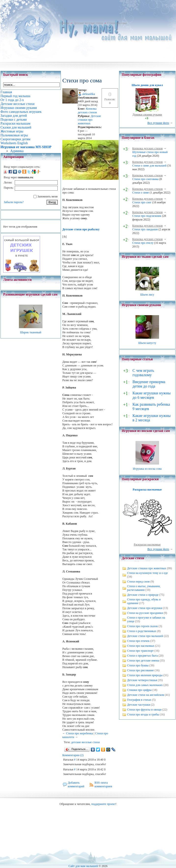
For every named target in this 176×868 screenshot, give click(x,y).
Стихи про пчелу (143, 243)
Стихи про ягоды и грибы (143, 714)
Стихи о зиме (141, 193)
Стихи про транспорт (140, 651)
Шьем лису (147, 295)
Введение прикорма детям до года (149, 384)
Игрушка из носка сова (147, 469)
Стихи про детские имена (143, 661)
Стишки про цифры (139, 690)
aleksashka (89, 94)
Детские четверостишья (142, 680)
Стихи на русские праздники (145, 613)
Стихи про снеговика (145, 179)
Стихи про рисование (141, 670)
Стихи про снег (142, 202)
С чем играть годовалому (143, 373)
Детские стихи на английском (146, 695)
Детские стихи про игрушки (145, 608)
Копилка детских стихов (87, 110)
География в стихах (139, 700)
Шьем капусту (147, 343)
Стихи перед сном (138, 582)
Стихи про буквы (138, 665)
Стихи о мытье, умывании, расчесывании (144, 588)
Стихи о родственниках (142, 631)
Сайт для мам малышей (83, 866)
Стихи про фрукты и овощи (144, 710)
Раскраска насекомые (147, 490)
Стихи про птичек (138, 641)
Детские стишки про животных (89, 120)
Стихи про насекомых (141, 646)
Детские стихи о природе (143, 595)
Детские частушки (139, 705)
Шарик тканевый (31, 332)
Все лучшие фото (158, 123)
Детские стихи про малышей (145, 636)
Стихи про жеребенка (80, 733)
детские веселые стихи (86, 742)
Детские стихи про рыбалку (81, 229)
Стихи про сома (117, 23)
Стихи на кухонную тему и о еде (148, 573)
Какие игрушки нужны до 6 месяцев (152, 395)
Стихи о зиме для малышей (149, 166)
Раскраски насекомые (147, 544)
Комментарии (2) (73, 755)
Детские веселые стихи (88, 23)
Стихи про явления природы (145, 675)
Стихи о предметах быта (142, 656)
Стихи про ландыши (145, 229)
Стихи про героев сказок (142, 626)
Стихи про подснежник (147, 216)
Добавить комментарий (76, 784)
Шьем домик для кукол (147, 85)
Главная (64, 23)
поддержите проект (103, 804)
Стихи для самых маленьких (145, 685)
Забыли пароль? (14, 202)
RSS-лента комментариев (103, 784)
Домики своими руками (147, 115)
